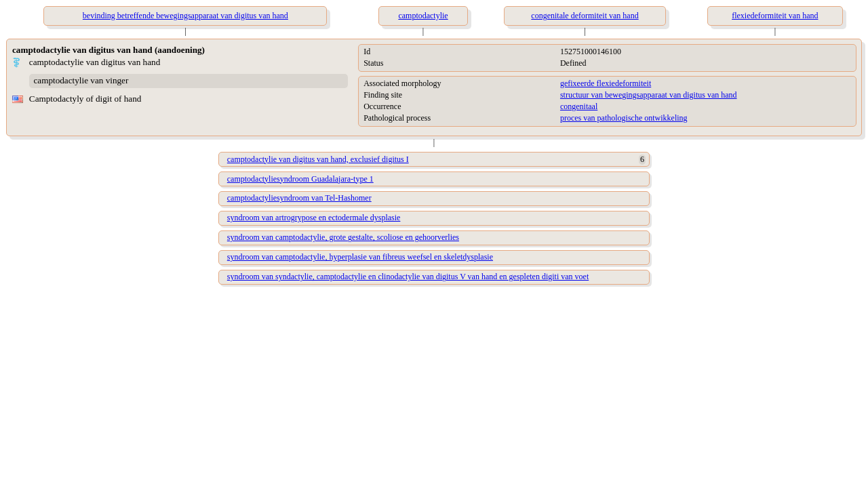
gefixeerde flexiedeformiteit (606, 83)
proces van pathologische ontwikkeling (624, 118)
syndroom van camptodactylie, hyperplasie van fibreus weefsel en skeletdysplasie (360, 257)
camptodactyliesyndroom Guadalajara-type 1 (300, 179)
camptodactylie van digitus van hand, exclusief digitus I (318, 159)
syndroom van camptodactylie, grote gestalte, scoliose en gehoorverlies (343, 237)
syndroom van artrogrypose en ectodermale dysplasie (314, 218)
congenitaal (579, 106)
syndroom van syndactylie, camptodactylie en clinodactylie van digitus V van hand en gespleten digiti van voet (408, 277)
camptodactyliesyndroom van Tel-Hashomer (299, 198)
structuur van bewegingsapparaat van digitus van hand (649, 95)
